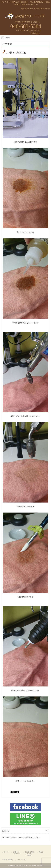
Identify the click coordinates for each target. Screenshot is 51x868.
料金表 (41, 852)
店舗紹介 (16, 852)
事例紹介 (29, 856)
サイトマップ (22, 859)
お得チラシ (17, 854)
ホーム (6, 852)
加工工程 (29, 854)
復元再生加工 (30, 852)
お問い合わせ (8, 859)
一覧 (47, 830)
